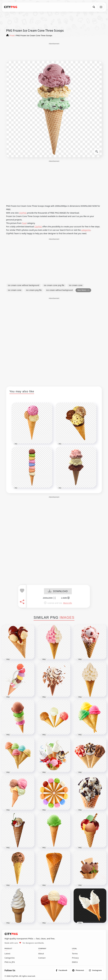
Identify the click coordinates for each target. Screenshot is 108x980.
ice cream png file (34, 290)
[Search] (94, 7)
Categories (10, 958)
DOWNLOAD (58, 591)
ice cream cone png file (54, 285)
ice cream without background (60, 290)
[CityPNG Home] (11, 7)
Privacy (75, 958)
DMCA (75, 962)
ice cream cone (76, 285)
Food (24, 223)
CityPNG (23, 213)
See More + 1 (83, 290)
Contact (42, 958)
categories (86, 230)
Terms (75, 954)
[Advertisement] (54, 52)
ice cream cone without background (24, 285)
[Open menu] (101, 7)
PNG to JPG (10, 962)
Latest (7, 954)
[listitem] (62, 970)
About (41, 954)
